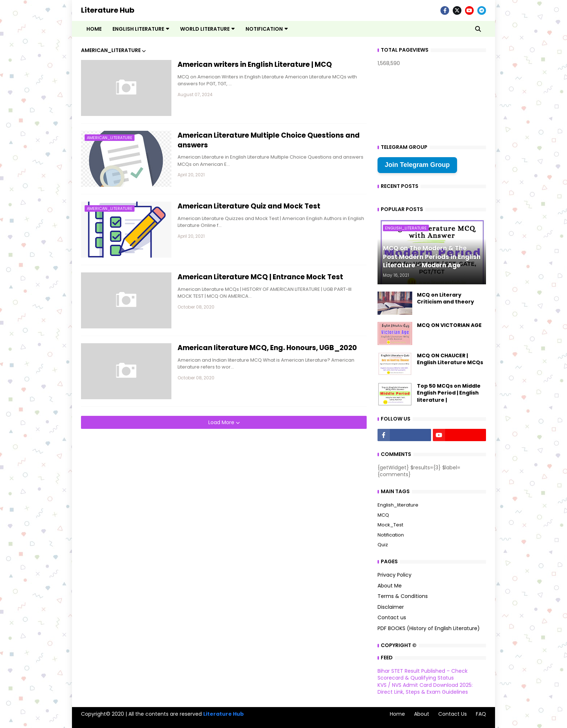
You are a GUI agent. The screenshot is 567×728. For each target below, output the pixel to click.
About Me (390, 586)
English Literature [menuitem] (138, 29)
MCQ (383, 515)
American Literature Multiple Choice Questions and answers (269, 140)
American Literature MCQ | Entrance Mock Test (260, 277)
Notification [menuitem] (264, 29)
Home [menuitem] (94, 29)
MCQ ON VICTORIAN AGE (449, 325)
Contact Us (453, 714)
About (422, 714)
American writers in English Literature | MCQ (255, 65)
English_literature (398, 505)
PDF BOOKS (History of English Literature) (429, 628)
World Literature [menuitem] (205, 29)
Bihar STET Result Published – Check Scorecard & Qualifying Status (423, 675)
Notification (391, 535)
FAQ (481, 714)
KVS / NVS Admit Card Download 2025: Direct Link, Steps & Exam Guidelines (425, 689)
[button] (478, 29)
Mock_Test (390, 525)
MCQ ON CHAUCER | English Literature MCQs (450, 359)
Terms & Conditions (403, 596)
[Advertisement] (224, 479)
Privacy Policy (395, 575)
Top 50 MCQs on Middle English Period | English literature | (449, 393)
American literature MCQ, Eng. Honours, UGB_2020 (267, 348)
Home (397, 714)
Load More (222, 422)
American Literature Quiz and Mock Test (249, 206)
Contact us (392, 617)
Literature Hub (108, 10)
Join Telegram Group (417, 165)
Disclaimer (391, 607)
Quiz (383, 545)
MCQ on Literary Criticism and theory (445, 299)
